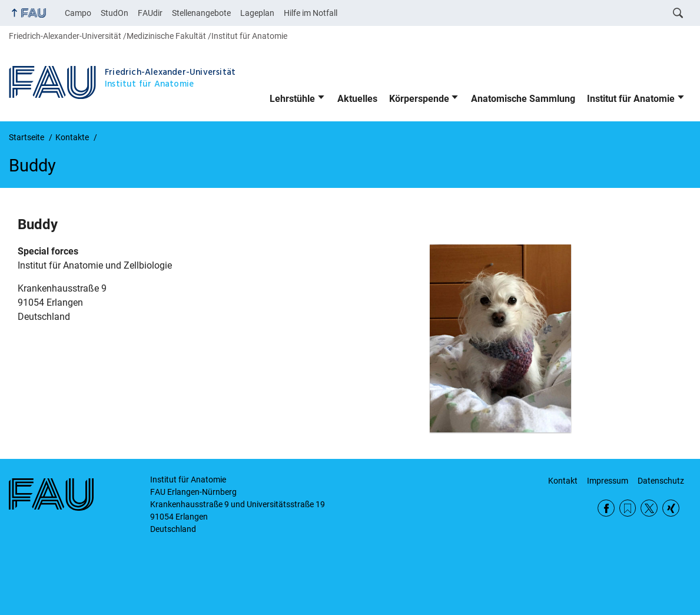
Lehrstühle (292, 99)
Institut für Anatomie (631, 99)
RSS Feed (628, 508)
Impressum (608, 481)
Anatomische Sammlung (523, 99)
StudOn (115, 13)
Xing (671, 508)
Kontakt (563, 481)
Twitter (649, 508)
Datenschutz (661, 481)
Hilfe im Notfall (311, 13)
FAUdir (150, 13)
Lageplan (257, 13)
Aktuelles (357, 99)
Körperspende (419, 99)
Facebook (606, 508)
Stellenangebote (201, 13)
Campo (78, 13)
